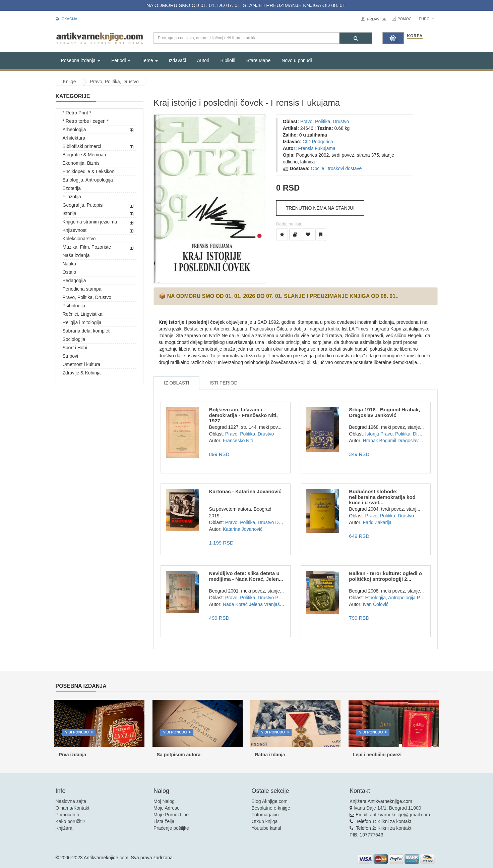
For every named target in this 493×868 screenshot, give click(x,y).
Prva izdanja (72, 755)
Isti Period (223, 383)
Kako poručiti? (71, 821)
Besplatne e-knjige (271, 808)
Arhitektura (74, 138)
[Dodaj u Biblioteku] (295, 235)
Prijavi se (377, 19)
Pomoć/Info (68, 815)
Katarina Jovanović (243, 529)
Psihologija (74, 306)
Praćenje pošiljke (171, 828)
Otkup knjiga (265, 821)
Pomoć (405, 19)
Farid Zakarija (377, 522)
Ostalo (69, 272)
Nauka (69, 264)
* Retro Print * (77, 113)
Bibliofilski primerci (82, 146)
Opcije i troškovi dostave (336, 168)
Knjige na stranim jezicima (90, 222)
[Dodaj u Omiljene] (308, 235)
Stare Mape (258, 60)
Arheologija (74, 130)
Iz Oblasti (176, 383)
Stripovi (71, 356)
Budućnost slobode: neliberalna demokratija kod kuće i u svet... (382, 497)
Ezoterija (72, 188)
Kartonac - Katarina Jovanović (245, 491)
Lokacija (67, 19)
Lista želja (164, 821)
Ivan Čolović (376, 604)
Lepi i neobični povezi (377, 755)
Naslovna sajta (71, 801)
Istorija (70, 213)
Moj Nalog (164, 801)
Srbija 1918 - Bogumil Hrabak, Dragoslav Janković (384, 412)
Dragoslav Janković (418, 441)
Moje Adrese (167, 808)
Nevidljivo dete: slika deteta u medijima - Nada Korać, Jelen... (246, 576)
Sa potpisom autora (179, 755)
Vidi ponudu (77, 732)
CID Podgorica (318, 142)
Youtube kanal (266, 828)
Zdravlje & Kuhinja (82, 373)
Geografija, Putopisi (83, 205)
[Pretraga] (356, 38)
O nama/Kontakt (73, 808)
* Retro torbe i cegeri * (86, 121)
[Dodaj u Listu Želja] (282, 235)
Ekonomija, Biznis (81, 163)
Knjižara (64, 828)
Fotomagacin (265, 815)
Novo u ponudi (297, 60)
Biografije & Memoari (84, 155)
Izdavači (177, 60)
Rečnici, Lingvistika (83, 314)
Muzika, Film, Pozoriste (87, 247)
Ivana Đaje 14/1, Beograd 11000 (387, 808)
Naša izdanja (76, 255)
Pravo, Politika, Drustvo (114, 82)
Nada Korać (235, 604)
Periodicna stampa (82, 289)
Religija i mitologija (82, 322)
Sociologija (74, 339)
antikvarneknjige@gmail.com (400, 815)
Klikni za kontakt (394, 821)
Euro (426, 19)
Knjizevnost (75, 230)
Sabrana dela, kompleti (87, 331)
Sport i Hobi (75, 348)
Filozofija (72, 197)
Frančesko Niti (238, 441)
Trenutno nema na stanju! (320, 208)
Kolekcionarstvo (79, 239)
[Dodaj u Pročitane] (321, 235)
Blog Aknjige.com (270, 801)
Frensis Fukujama (317, 148)
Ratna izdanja (270, 755)
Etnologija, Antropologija (88, 180)
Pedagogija (74, 280)
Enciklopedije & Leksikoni (89, 171)
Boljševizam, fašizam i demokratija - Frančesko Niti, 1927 (243, 415)
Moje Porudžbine (171, 815)
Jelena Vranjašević (269, 604)
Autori (203, 60)
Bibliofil (228, 60)
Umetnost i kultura (82, 364)
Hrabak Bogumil (380, 441)
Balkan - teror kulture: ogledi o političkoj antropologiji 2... (385, 576)
